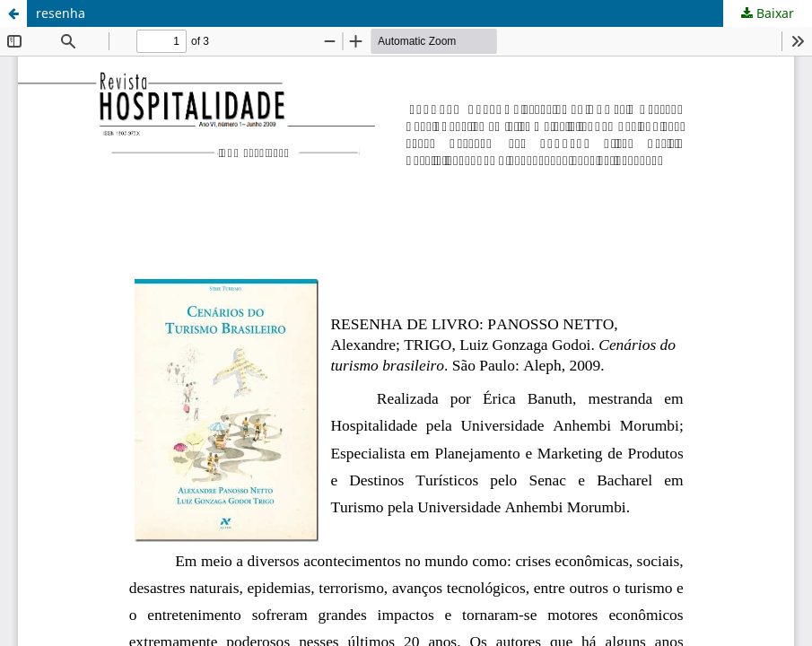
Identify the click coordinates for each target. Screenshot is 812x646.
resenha (61, 13)
